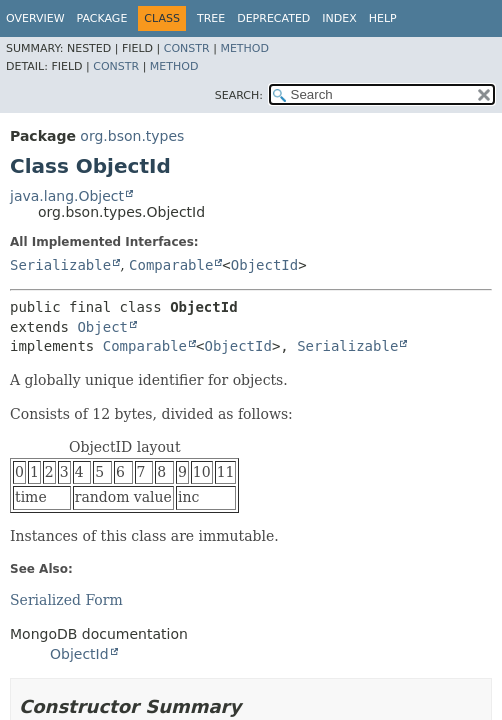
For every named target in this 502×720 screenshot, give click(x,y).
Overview (35, 18)
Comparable (171, 265)
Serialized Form (66, 600)
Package (102, 18)
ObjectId (264, 265)
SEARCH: (239, 95)
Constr (187, 48)
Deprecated (273, 18)
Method (244, 48)
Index (339, 18)
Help (383, 18)
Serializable (60, 265)
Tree (211, 18)
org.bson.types (132, 136)
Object (102, 327)
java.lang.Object (67, 196)
